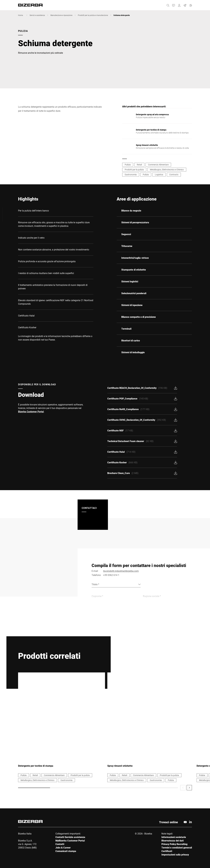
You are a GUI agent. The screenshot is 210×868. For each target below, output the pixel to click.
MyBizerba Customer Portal (70, 841)
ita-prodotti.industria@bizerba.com (121, 571)
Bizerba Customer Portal (31, 411)
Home (20, 15)
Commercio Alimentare (158, 165)
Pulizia (128, 165)
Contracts (174, 174)
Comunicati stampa (66, 851)
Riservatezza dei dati (173, 841)
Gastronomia (131, 174)
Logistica (159, 174)
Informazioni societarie (174, 837)
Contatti (60, 844)
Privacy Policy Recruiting (174, 844)
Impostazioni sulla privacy (175, 855)
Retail (139, 165)
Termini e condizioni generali (177, 848)
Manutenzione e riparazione (61, 15)
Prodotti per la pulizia (134, 170)
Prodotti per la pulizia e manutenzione (93, 15)
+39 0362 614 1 (111, 575)
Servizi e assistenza (37, 15)
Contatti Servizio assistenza (70, 837)
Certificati (167, 851)
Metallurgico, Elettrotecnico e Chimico (167, 170)
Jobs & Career (63, 848)
